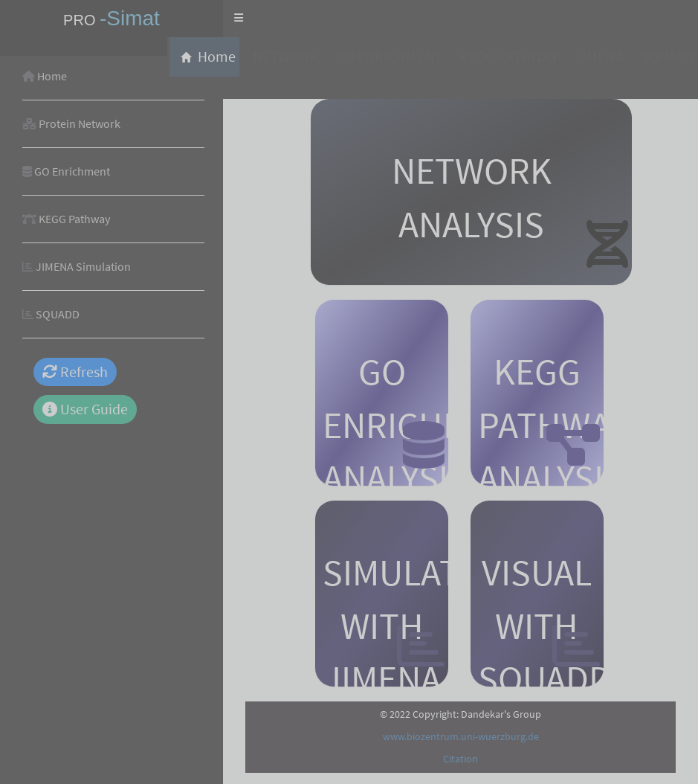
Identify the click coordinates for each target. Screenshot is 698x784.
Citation (461, 759)
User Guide (85, 409)
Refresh (75, 372)
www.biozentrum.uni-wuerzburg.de (461, 736)
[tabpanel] (461, 420)
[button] (239, 19)
